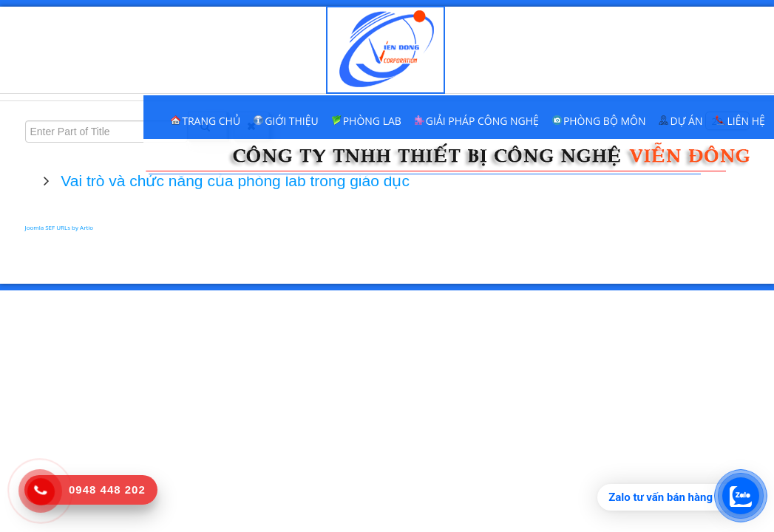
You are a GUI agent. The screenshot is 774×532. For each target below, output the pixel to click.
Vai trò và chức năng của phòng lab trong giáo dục (233, 181)
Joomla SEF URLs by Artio (60, 227)
